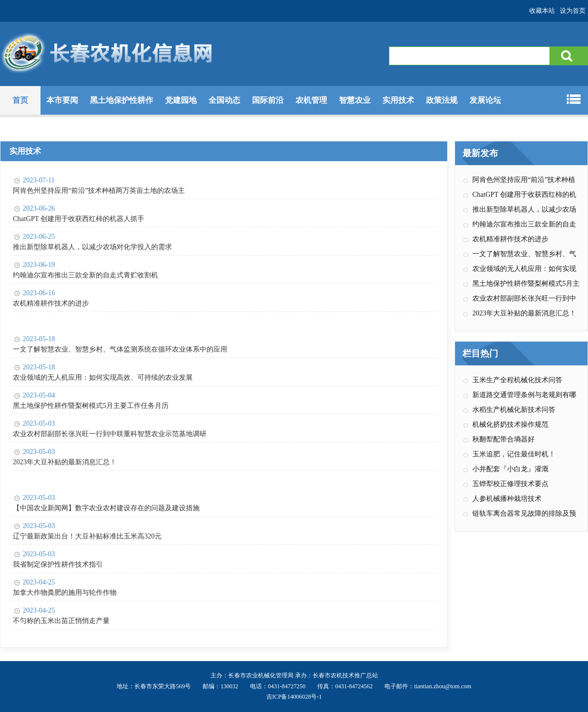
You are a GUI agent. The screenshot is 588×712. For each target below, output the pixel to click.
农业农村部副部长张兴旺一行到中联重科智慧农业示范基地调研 (110, 434)
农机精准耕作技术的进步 (51, 303)
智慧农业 (355, 100)
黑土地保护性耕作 (122, 100)
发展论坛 (485, 100)
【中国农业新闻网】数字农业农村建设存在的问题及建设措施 (106, 508)
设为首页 (573, 11)
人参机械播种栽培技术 (507, 499)
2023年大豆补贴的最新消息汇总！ (65, 462)
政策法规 (442, 100)
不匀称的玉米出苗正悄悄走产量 (61, 621)
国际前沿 (268, 100)
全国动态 (224, 100)
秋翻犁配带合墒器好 (504, 439)
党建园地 (181, 100)
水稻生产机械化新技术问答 (514, 410)
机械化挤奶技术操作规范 (510, 424)
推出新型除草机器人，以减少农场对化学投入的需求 (92, 247)
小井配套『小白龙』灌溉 (510, 469)
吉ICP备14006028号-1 (294, 697)
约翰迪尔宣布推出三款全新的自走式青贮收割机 (85, 275)
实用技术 (398, 100)
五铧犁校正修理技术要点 (510, 484)
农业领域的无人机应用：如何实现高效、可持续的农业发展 (103, 378)
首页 (20, 100)
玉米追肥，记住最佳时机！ (514, 454)
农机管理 (311, 100)
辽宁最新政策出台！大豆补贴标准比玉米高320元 (87, 536)
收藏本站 (542, 11)
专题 (554, 99)
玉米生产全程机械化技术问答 (517, 380)
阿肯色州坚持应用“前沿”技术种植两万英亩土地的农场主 (99, 191)
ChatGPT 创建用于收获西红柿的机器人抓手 (79, 219)
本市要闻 (62, 100)
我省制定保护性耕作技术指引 (58, 564)
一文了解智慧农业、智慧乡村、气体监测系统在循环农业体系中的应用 (120, 349)
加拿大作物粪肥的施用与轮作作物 (65, 593)
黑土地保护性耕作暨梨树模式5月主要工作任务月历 (91, 406)
